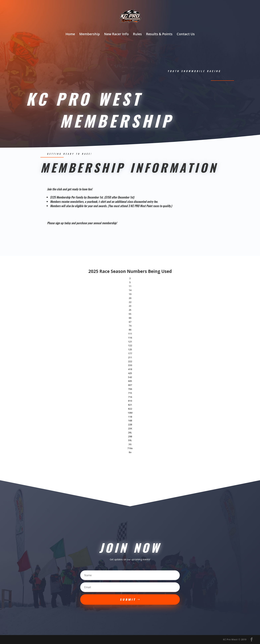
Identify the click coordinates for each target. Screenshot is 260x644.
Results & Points (159, 35)
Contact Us (186, 35)
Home (70, 35)
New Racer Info (116, 35)
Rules (137, 35)
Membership (90, 35)
